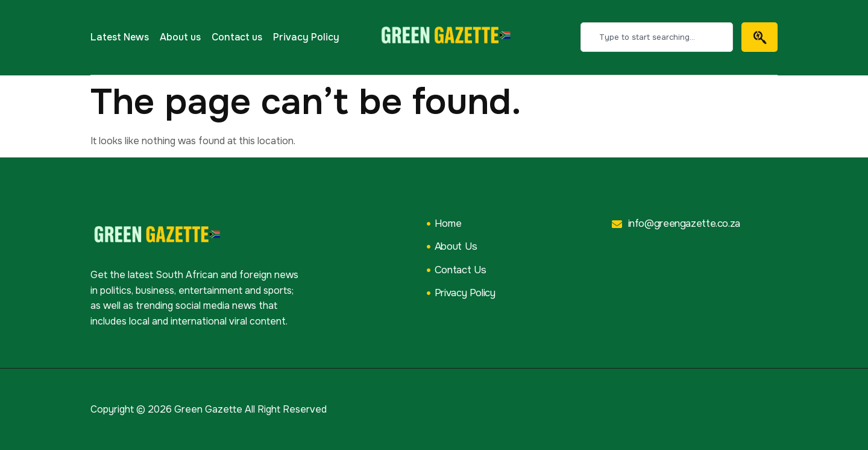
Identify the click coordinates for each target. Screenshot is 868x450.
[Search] (759, 37)
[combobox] (657, 37)
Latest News (120, 37)
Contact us (237, 37)
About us (180, 37)
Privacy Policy (306, 37)
